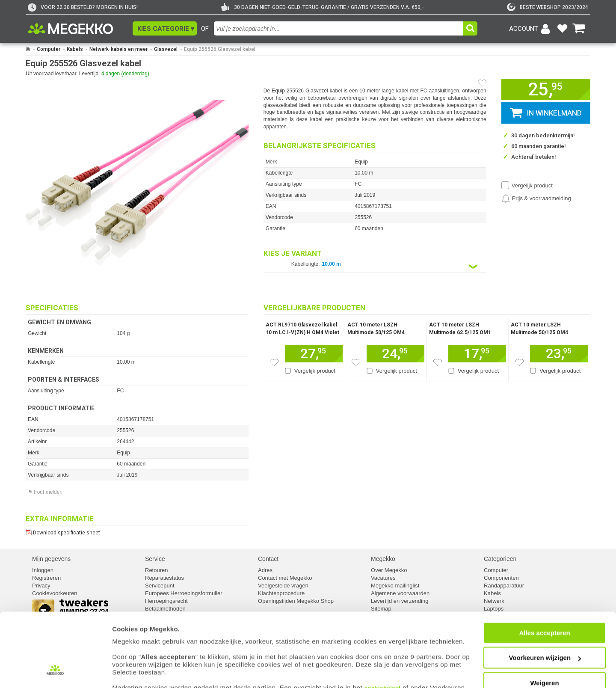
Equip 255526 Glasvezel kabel (220, 49)
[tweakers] (548, 7)
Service (155, 559)
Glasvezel (166, 49)
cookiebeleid (383, 648)
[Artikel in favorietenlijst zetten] (482, 83)
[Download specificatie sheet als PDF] (137, 531)
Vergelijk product (532, 185)
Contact (268, 559)
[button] (165, 28)
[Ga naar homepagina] (80, 29)
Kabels (75, 49)
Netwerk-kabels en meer (118, 49)
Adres (265, 570)
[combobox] (340, 28)
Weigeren (544, 643)
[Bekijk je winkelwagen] (579, 29)
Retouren (156, 570)
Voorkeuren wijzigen (545, 618)
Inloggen (43, 570)
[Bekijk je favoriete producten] (562, 29)
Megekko (383, 559)
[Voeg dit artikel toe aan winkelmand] (314, 354)
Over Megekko (389, 570)
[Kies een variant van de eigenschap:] (375, 266)
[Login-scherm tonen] (531, 29)
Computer (49, 49)
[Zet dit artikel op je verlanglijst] (274, 362)
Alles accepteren (544, 593)
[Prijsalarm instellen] (536, 199)
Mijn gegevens (51, 559)
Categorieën (500, 559)
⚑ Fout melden (45, 492)
